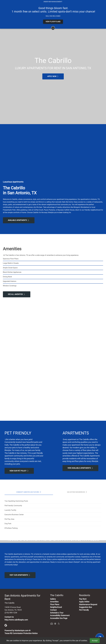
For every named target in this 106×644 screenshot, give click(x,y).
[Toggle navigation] (4, 11)
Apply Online (51, 2)
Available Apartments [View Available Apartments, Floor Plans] (19, 220)
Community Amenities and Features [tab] (29, 492)
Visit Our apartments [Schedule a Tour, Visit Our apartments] (20, 614)
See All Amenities (17, 294)
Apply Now (53, 76)
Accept (95, 641)
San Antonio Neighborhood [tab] (77, 492)
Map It (88, 2)
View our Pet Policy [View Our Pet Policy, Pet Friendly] (19, 471)
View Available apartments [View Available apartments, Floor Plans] (80, 468)
